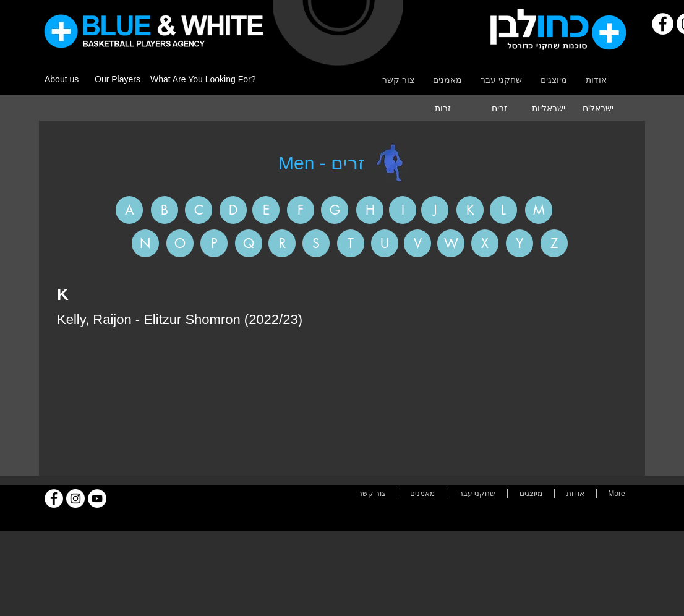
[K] (470, 210)
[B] (165, 210)
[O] (180, 243)
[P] (214, 243)
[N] (145, 243)
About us (62, 79)
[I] (403, 210)
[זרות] (443, 108)
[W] (451, 243)
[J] (435, 210)
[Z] (554, 243)
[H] (370, 210)
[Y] (519, 243)
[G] (335, 210)
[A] (129, 210)
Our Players (118, 79)
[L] (503, 210)
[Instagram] (75, 498)
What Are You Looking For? (203, 79)
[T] (351, 243)
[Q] (249, 243)
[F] (301, 210)
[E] (266, 210)
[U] (385, 243)
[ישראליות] (549, 108)
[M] (539, 210)
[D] (233, 210)
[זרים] (499, 108)
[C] (199, 210)
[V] (417, 243)
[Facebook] (663, 24)
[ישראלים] (598, 108)
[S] (316, 243)
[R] (282, 243)
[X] (485, 243)
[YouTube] (97, 498)
